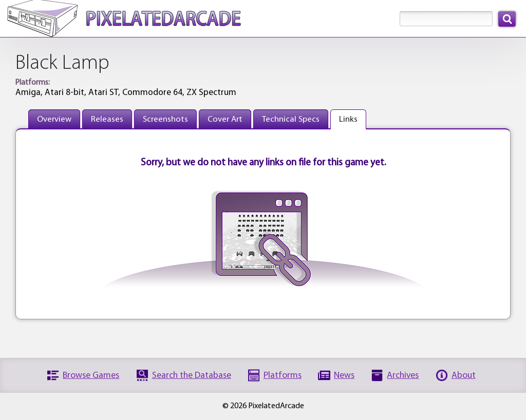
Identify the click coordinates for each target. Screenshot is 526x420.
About (464, 376)
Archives (403, 376)
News (344, 376)
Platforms (283, 376)
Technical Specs (291, 119)
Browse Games (91, 376)
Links (348, 119)
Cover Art (225, 119)
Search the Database (192, 376)
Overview (54, 119)
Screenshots (165, 119)
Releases (107, 119)
